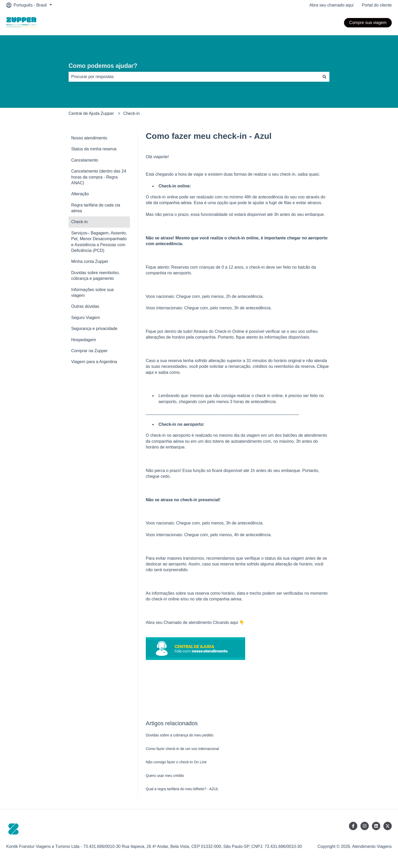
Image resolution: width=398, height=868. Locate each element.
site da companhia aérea (169, 203)
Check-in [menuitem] (79, 222)
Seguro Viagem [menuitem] (86, 318)
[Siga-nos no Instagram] (365, 826)
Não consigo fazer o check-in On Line (176, 762)
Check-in (132, 113)
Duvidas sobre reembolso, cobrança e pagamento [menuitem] (95, 276)
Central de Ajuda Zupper (91, 113)
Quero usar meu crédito (165, 776)
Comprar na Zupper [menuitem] (89, 351)
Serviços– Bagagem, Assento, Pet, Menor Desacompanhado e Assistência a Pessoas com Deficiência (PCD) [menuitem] (99, 242)
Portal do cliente (377, 5)
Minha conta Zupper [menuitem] (90, 261)
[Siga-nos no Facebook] (353, 826)
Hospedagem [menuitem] (84, 340)
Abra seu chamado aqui (331, 5)
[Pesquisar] (324, 77)
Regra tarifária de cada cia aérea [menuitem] (96, 208)
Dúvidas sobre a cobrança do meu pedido (180, 735)
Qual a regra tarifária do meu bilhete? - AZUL (182, 789)
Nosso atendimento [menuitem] (89, 138)
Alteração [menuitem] (80, 194)
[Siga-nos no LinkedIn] (376, 826)
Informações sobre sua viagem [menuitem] (92, 293)
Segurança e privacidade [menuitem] (94, 329)
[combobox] (194, 77)
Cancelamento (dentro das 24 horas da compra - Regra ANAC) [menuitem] (99, 177)
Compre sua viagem (368, 23)
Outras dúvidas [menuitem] (85, 306)
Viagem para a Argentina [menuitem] (94, 362)
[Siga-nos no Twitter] (388, 826)
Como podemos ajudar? (103, 66)
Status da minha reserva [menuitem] (94, 149)
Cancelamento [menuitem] (85, 160)
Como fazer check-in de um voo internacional (182, 749)
